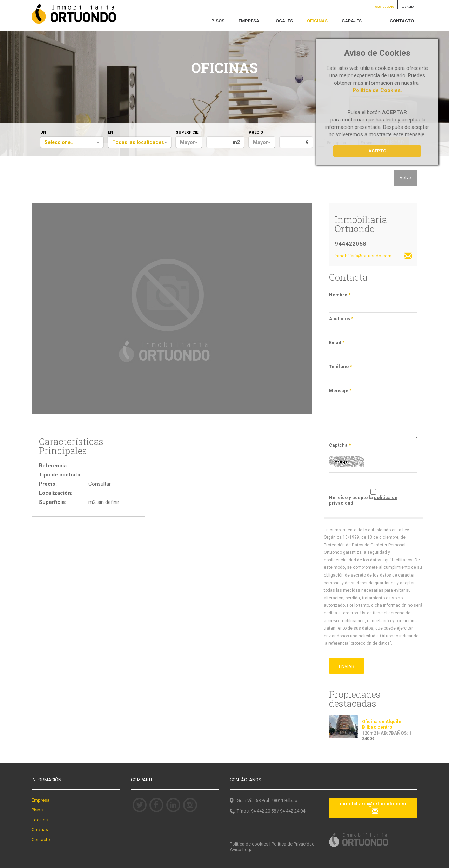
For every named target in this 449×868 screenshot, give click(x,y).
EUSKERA (408, 7)
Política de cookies (249, 844)
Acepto (377, 151)
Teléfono (340, 366)
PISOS (218, 21)
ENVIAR (347, 666)
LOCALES (283, 21)
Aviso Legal (242, 850)
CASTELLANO (385, 7)
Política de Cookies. (377, 90)
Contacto (41, 839)
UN (43, 133)
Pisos (37, 810)
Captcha (340, 445)
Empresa (41, 800)
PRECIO (256, 133)
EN (110, 133)
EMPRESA (249, 21)
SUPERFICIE (187, 133)
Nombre (340, 295)
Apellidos (341, 319)
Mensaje (340, 391)
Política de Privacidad (293, 844)
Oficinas (40, 830)
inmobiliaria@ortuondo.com (373, 257)
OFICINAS (317, 21)
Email (337, 343)
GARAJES (352, 21)
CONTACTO (402, 21)
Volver (406, 177)
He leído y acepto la (363, 500)
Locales (40, 820)
